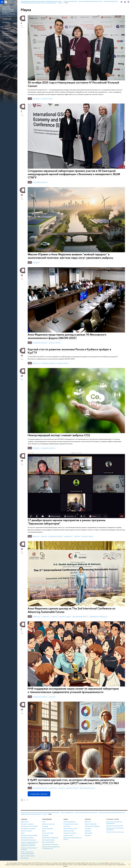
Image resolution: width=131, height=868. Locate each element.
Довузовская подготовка (48, 824)
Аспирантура (45, 835)
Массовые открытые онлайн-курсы (115, 832)
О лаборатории (7, 19)
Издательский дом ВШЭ (91, 824)
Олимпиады (45, 826)
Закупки (23, 833)
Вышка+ (44, 831)
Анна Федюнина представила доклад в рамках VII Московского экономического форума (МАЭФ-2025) (67, 336)
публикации (36, 263)
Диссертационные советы (70, 828)
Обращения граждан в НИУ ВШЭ (29, 835)
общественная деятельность (80, 617)
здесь (97, 863)
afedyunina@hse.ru (10, 42)
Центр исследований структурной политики (86, 812)
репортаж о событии (47, 99)
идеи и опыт (36, 363)
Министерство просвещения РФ (115, 826)
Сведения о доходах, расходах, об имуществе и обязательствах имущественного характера (29, 844)
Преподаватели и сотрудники (28, 828)
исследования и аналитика (40, 182)
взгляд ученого (68, 536)
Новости (45, 814)
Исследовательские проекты (71, 824)
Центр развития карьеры (48, 840)
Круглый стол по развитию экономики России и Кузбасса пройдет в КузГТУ (69, 351)
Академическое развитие (70, 833)
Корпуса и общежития (26, 831)
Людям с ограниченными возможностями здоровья (27, 853)
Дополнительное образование (50, 838)
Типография (88, 828)
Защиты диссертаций (69, 831)
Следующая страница (39, 794)
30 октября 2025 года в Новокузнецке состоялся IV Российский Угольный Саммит (73, 84)
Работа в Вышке (25, 858)
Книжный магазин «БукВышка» (92, 826)
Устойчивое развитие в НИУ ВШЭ (29, 826)
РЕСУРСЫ (88, 819)
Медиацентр (88, 831)
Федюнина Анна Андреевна (6, 34)
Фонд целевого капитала (27, 838)
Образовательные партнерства (50, 844)
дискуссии (44, 536)
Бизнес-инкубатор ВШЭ (48, 842)
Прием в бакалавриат (48, 828)
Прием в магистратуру (48, 833)
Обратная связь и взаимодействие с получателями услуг (51, 847)
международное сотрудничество (98, 617)
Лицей (44, 822)
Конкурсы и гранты (68, 835)
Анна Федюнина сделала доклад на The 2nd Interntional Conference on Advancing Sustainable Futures (72, 610)
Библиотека (88, 822)
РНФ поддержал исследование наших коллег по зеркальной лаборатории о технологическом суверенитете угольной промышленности (73, 690)
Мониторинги (67, 826)
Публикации (88, 835)
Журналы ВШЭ (88, 833)
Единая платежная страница (28, 856)
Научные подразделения (67, 812)
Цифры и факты (25, 822)
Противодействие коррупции (28, 840)
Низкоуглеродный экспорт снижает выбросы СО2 (59, 435)
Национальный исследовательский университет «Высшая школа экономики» (40, 812)
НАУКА (66, 819)
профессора (36, 617)
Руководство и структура (27, 824)
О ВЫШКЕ (24, 819)
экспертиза (77, 536)
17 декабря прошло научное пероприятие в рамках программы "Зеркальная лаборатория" (67, 522)
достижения (36, 99)
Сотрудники (6, 22)
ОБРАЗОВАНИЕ (47, 819)
